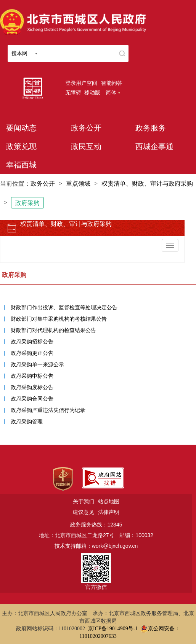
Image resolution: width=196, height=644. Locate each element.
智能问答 (112, 83)
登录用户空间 (81, 83)
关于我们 (84, 501)
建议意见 (84, 512)
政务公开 (86, 128)
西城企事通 (154, 146)
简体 (113, 92)
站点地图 (109, 501)
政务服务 (151, 128)
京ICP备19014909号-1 (113, 629)
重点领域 (78, 184)
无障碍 (73, 92)
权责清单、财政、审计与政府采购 (147, 184)
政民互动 (86, 146)
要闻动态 (21, 128)
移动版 (92, 92)
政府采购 (27, 203)
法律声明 (109, 512)
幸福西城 (21, 165)
